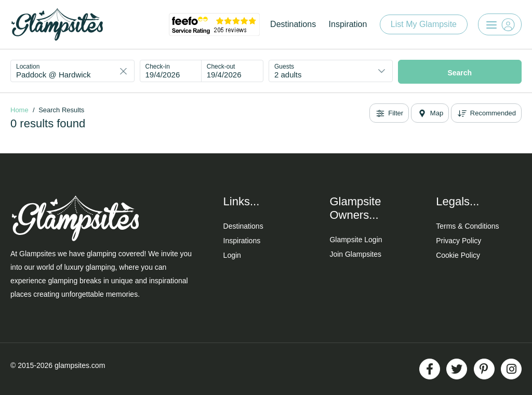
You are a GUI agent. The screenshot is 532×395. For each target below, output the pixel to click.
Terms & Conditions (467, 226)
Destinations (293, 24)
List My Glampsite (424, 24)
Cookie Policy (458, 255)
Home (19, 110)
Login (232, 255)
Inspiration (348, 24)
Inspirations (242, 241)
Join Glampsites (355, 254)
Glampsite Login (356, 240)
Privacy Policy (458, 241)
